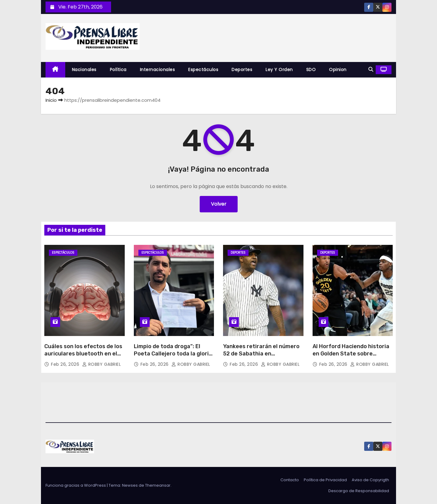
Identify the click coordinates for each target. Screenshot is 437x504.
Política (118, 70)
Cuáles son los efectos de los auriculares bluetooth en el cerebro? (83, 354)
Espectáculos (203, 70)
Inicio (51, 100)
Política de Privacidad (325, 480)
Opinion (338, 70)
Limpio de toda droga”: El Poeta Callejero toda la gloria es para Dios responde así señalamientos (173, 357)
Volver (219, 204)
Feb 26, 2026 (66, 364)
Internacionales (158, 70)
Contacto (290, 480)
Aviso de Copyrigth (370, 480)
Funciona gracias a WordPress (76, 485)
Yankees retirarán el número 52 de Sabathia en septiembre (261, 354)
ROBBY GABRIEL (102, 364)
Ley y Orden (279, 70)
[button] (371, 69)
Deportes (242, 70)
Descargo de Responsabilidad (359, 491)
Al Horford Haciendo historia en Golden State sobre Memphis (351, 354)
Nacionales (84, 70)
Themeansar (158, 485)
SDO (311, 70)
